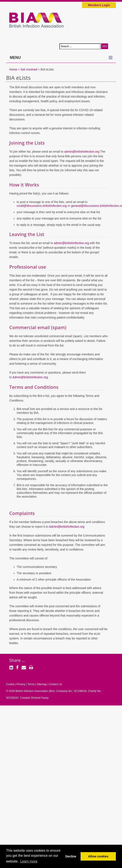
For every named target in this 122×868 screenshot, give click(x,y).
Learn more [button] (29, 861)
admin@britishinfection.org (82, 152)
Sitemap (42, 684)
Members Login (99, 5)
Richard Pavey (40, 698)
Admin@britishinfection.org (30, 377)
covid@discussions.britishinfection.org (42, 206)
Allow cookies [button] (98, 856)
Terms (31, 684)
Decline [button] (71, 856)
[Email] (24, 668)
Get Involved (29, 69)
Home (13, 69)
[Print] (31, 668)
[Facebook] (17, 668)
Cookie (10, 684)
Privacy (21, 684)
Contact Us (55, 684)
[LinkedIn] (11, 668)
